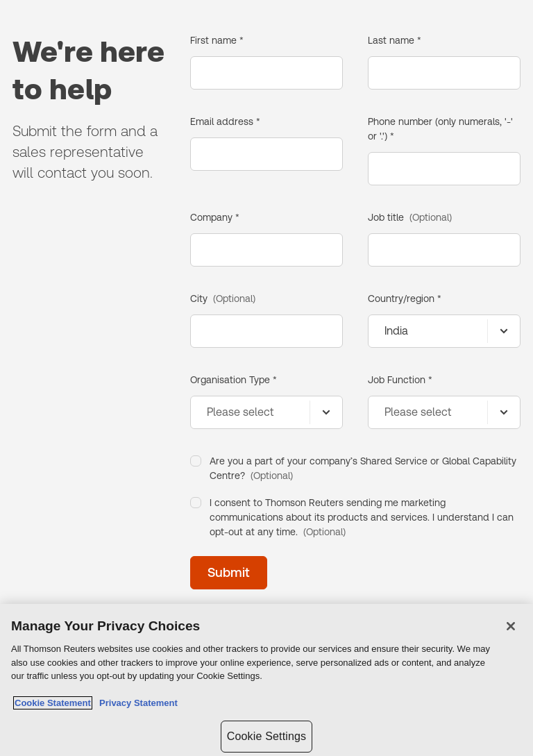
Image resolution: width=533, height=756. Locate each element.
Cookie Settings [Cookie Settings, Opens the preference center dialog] (266, 736)
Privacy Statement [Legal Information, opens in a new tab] (136, 703)
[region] (266, 680)
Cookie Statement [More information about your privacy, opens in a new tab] (53, 703)
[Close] (511, 626)
